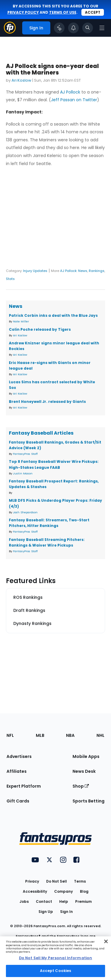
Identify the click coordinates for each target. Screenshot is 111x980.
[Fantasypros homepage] (10, 32)
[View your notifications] (73, 28)
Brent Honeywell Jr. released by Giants (47, 402)
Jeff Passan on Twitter (74, 100)
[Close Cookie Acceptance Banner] (106, 941)
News (83, 271)
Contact (44, 901)
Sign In (66, 912)
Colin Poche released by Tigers (40, 329)
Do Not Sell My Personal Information (55, 958)
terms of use (63, 12)
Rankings (97, 271)
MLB (40, 735)
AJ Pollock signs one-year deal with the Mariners (52, 69)
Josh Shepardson (25, 512)
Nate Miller (21, 321)
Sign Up (46, 912)
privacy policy (23, 12)
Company (63, 891)
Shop (81, 786)
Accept (93, 12)
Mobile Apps (86, 756)
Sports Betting (89, 801)
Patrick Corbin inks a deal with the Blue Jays (53, 315)
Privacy (32, 881)
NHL (100, 735)
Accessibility (35, 891)
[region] (55, 958)
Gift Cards (18, 801)
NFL (10, 735)
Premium (83, 901)
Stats (10, 279)
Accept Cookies (56, 971)
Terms (80, 881)
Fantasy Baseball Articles (41, 433)
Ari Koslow (21, 80)
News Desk (84, 771)
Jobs (24, 901)
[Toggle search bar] (88, 28)
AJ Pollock (70, 92)
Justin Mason (23, 473)
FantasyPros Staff (25, 454)
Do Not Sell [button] (57, 881)
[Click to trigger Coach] (59, 28)
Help (64, 901)
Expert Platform (24, 786)
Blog (84, 891)
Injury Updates (35, 271)
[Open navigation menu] (102, 28)
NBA (70, 735)
